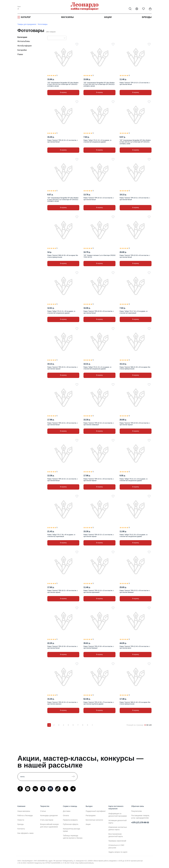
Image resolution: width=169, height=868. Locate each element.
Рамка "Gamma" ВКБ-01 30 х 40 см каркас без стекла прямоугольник (135, 368)
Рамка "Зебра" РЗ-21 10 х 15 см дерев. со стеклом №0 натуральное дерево (97, 141)
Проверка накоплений (117, 841)
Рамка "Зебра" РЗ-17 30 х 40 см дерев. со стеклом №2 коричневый (61, 535)
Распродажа (91, 815)
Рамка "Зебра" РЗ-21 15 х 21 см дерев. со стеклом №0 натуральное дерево (97, 368)
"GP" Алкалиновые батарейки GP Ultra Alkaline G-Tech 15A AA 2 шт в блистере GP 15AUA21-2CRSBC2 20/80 (135, 142)
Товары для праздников (27, 24)
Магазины (67, 17)
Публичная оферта (71, 824)
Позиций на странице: (135, 725)
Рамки (20, 54)
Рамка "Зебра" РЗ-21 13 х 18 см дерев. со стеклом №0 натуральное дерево (134, 480)
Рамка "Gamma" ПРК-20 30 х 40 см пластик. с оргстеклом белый (135, 256)
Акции (108, 17)
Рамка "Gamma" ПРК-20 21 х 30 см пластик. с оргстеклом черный (62, 368)
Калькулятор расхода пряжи (72, 830)
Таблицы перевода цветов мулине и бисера (73, 837)
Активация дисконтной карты (118, 822)
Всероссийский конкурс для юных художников (50, 825)
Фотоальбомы (24, 41)
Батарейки (22, 50)
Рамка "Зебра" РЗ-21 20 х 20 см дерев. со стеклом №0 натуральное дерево (134, 535)
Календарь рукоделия (49, 815)
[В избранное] (77, 44)
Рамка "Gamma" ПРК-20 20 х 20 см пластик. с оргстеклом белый (99, 312)
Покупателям (137, 811)
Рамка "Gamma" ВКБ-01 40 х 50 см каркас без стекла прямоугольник (135, 703)
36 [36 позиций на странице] (145, 725)
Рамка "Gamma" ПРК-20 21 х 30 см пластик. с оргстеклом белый (135, 199)
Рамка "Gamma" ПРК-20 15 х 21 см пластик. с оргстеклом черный (99, 535)
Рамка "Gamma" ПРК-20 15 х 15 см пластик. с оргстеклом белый (99, 199)
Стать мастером (47, 820)
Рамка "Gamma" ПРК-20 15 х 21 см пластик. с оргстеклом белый (62, 141)
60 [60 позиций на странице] (147, 725)
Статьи (43, 811)
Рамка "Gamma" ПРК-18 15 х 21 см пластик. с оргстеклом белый (62, 480)
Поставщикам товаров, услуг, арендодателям (140, 817)
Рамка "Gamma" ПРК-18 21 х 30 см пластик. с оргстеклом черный (62, 591)
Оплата (66, 815)
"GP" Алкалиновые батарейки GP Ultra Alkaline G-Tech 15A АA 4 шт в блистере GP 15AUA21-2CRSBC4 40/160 (63, 84)
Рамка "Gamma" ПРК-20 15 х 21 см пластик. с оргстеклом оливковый (99, 424)
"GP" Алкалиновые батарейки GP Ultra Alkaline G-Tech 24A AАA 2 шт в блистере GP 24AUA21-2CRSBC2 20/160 (63, 200)
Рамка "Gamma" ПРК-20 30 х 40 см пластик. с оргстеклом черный (135, 424)
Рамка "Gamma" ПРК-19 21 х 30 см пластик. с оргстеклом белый (62, 424)
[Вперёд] (92, 725)
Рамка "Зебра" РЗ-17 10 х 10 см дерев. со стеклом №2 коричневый (134, 312)
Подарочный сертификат (96, 811)
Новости (21, 820)
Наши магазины (24, 811)
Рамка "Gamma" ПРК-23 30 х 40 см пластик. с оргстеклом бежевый (99, 647)
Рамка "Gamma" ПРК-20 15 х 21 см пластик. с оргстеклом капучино (62, 703)
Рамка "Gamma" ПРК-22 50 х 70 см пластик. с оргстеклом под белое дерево (99, 703)
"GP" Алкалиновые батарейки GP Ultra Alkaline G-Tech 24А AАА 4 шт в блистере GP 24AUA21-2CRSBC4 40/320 (99, 84)
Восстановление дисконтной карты (116, 835)
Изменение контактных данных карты (118, 828)
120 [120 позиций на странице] (150, 725)
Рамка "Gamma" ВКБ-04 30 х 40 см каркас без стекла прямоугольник (63, 256)
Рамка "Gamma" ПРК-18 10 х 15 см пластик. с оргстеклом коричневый (99, 591)
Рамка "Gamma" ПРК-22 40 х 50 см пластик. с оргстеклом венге (135, 647)
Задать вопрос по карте (118, 852)
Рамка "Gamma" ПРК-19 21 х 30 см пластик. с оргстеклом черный (99, 480)
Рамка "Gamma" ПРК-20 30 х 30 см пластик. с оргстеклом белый (62, 647)
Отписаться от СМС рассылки (116, 846)
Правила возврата (70, 820)
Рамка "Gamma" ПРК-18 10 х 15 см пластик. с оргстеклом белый (135, 84)
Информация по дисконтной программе (118, 815)
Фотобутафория (25, 46)
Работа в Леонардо (25, 815)
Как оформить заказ (26, 833)
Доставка (67, 811)
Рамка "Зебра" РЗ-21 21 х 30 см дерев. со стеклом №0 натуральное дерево (61, 312)
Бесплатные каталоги (94, 820)
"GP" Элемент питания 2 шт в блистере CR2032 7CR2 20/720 (99, 256)
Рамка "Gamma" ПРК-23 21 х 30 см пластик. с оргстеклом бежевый (135, 591)
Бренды (147, 17)
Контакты (21, 829)
